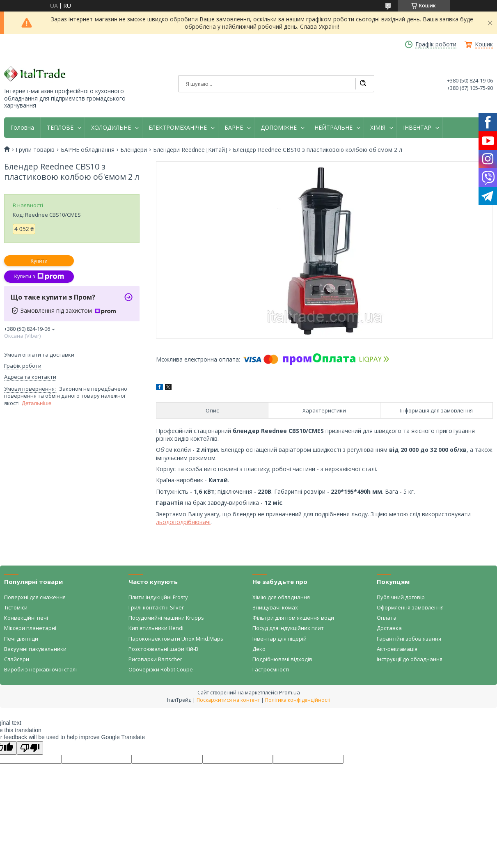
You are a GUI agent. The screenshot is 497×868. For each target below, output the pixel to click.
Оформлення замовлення (410, 607)
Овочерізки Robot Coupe (161, 669)
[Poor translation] (30, 748)
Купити (39, 261)
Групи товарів (35, 150)
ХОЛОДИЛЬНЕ (111, 128)
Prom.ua (290, 692)
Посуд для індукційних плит (288, 628)
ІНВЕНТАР (417, 128)
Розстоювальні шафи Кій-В (163, 649)
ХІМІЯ (378, 128)
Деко (259, 649)
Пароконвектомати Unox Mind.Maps (176, 639)
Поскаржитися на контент (228, 700)
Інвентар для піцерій (279, 639)
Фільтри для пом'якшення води (293, 618)
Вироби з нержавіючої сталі (40, 669)
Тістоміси (16, 607)
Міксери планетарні (30, 628)
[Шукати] (363, 84)
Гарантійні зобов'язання (409, 639)
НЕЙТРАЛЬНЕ (333, 128)
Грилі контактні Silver (156, 607)
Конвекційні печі (26, 618)
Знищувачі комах (275, 607)
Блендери (134, 150)
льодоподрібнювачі (183, 522)
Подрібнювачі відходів (282, 659)
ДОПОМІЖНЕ (279, 128)
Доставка (389, 628)
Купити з (39, 277)
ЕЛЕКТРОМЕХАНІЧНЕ (178, 128)
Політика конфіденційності (298, 700)
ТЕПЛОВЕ (60, 128)
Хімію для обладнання (281, 597)
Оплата (387, 618)
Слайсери (17, 659)
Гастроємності (271, 669)
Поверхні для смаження (35, 597)
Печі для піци (21, 639)
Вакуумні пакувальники (35, 649)
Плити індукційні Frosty (158, 597)
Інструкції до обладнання (410, 659)
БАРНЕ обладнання (88, 150)
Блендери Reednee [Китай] (190, 150)
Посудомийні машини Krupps (166, 618)
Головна (22, 128)
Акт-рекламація (397, 649)
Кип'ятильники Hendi (156, 628)
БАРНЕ (234, 128)
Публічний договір (401, 597)
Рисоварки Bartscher (155, 659)
